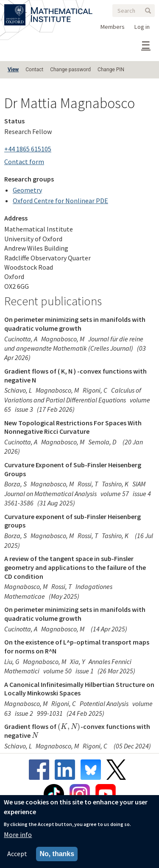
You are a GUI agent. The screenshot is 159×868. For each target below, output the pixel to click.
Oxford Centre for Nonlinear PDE (60, 201)
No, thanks (57, 854)
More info (18, 835)
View (13, 70)
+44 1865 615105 (28, 149)
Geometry (27, 190)
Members (113, 27)
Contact (34, 70)
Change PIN (111, 70)
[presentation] (69, 726)
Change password (70, 70)
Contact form (24, 162)
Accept (17, 854)
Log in (142, 27)
